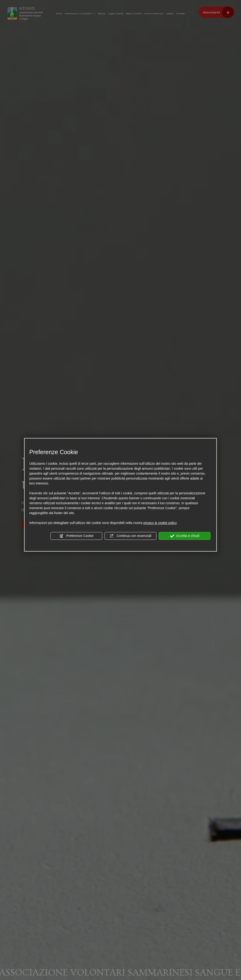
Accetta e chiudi (185, 536)
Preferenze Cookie (76, 536)
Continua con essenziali (131, 536)
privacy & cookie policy (160, 523)
